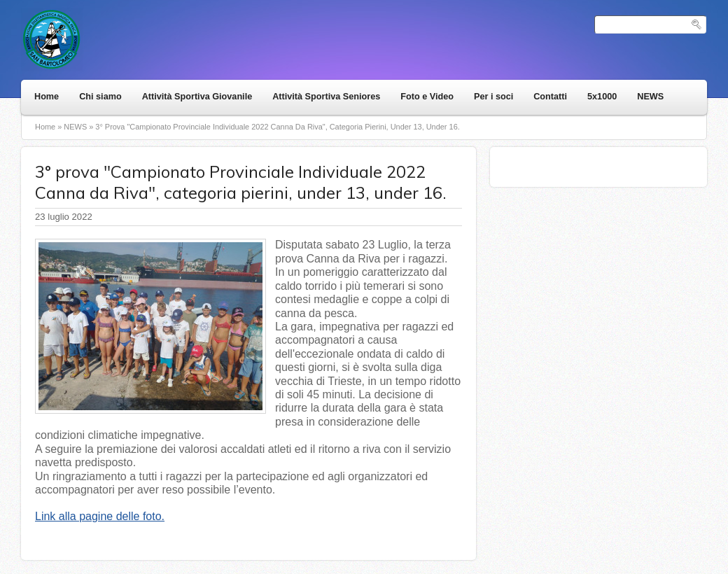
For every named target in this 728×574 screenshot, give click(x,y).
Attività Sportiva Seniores (326, 97)
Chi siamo (100, 97)
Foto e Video (427, 97)
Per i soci (493, 97)
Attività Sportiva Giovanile (197, 97)
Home (47, 97)
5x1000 (602, 97)
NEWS (650, 97)
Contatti (550, 97)
